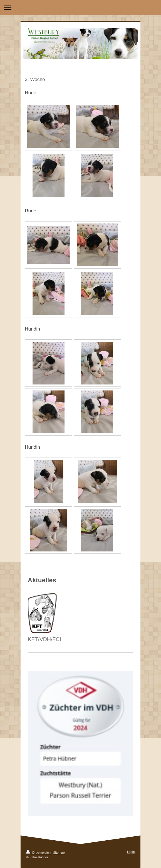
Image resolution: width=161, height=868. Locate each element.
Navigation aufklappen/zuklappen (80, 8)
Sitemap (59, 853)
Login (131, 852)
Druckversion (39, 853)
